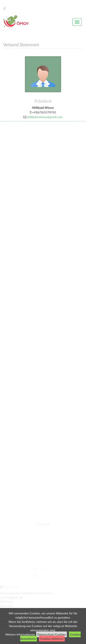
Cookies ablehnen (52, 639)
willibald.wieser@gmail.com (45, 118)
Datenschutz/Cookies (52, 634)
